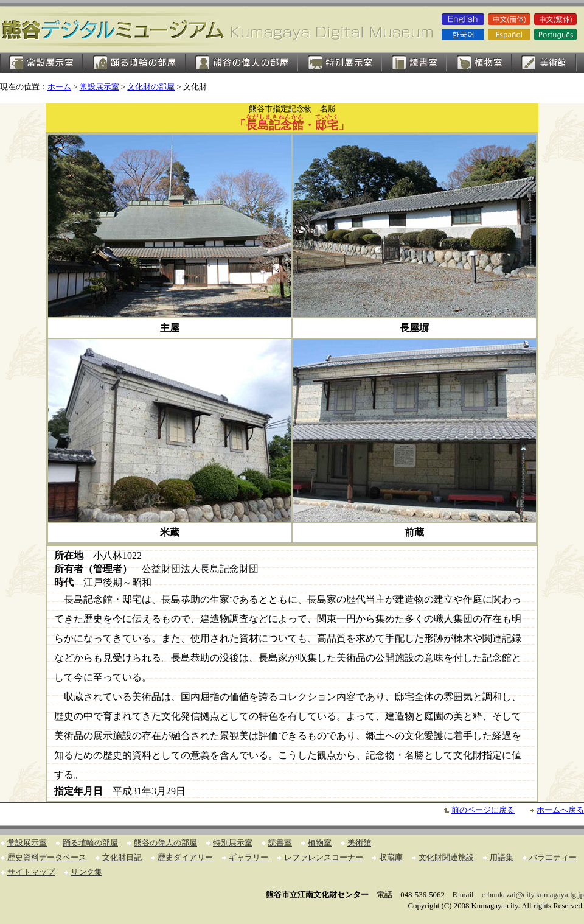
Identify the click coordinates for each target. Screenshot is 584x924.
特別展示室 (339, 62)
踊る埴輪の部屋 (134, 62)
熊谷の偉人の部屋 (242, 62)
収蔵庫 (391, 858)
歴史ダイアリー (185, 858)
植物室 (479, 62)
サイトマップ (31, 872)
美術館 (544, 62)
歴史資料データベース (47, 858)
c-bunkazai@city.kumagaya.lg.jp (533, 895)
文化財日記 (122, 858)
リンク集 (86, 872)
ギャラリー (249, 858)
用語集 (502, 858)
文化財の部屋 (151, 87)
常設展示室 (41, 62)
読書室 (414, 62)
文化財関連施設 (446, 858)
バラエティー (553, 858)
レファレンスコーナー (324, 858)
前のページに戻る (483, 810)
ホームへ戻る (560, 810)
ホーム (59, 87)
